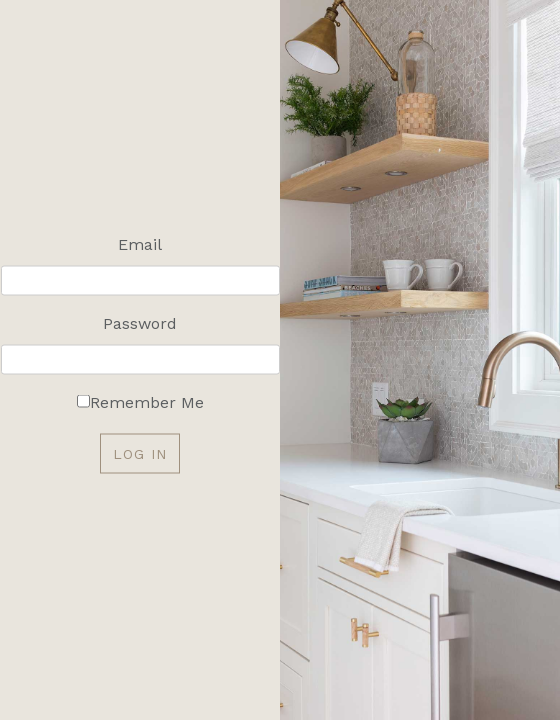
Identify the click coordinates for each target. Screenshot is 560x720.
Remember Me (147, 402)
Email (140, 244)
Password (140, 323)
